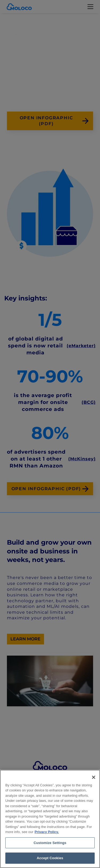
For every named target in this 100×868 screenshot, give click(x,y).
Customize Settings (50, 843)
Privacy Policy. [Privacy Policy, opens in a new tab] (47, 832)
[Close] (94, 777)
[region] (50, 819)
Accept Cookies (50, 858)
